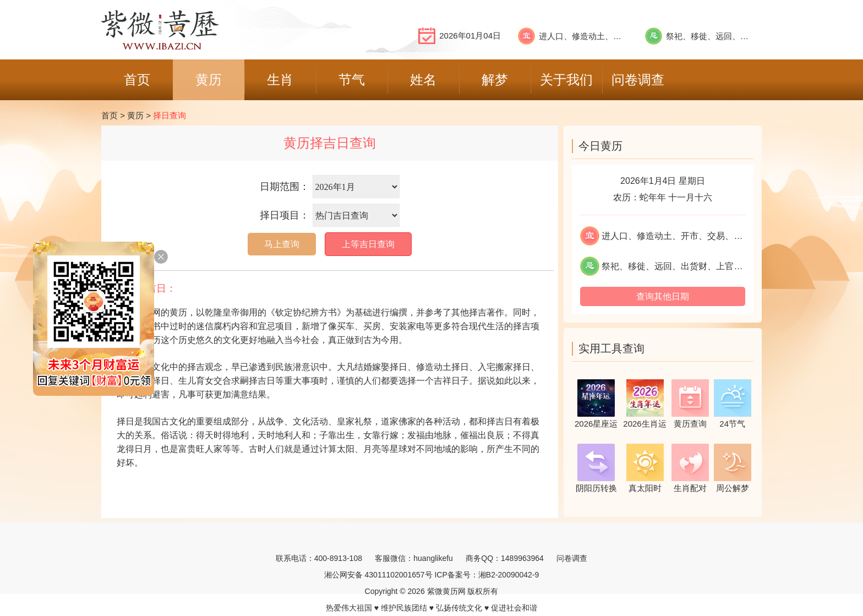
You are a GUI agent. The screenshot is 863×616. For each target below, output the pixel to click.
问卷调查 (572, 558)
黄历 (135, 115)
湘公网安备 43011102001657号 (378, 575)
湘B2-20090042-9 (509, 575)
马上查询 (282, 244)
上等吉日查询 (368, 244)
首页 (110, 115)
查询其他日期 (663, 296)
